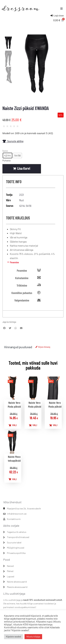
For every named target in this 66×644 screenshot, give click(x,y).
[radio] (8, 155)
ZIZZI (22, 195)
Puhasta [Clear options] (6, 160)
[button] (61, 9)
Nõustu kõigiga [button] (33, 637)
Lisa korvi (24, 168)
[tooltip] (39, 271)
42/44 (22, 206)
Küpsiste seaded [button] (13, 637)
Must (22, 200)
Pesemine (14, 262)
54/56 (29, 206)
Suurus (5, 151)
